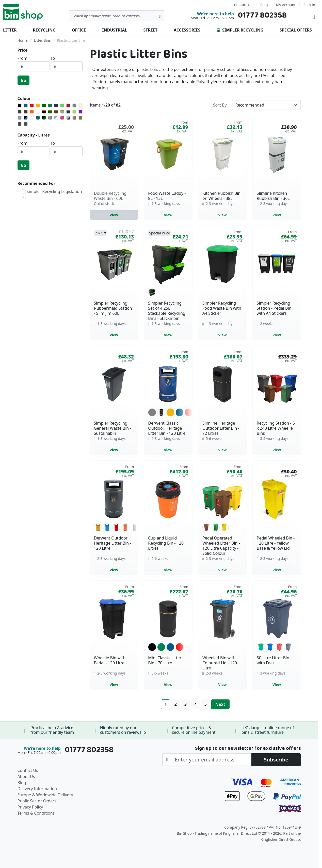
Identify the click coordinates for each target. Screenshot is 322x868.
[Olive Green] (80, 118)
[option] (152, 292)
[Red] (32, 106)
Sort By (220, 105)
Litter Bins (42, 40)
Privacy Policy (30, 807)
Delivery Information (37, 789)
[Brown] (26, 112)
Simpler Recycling (240, 30)
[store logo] (23, 12)
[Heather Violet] (62, 118)
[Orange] (32, 112)
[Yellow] (38, 106)
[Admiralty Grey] (20, 118)
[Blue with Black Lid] (26, 118)
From (22, 58)
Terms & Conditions (36, 813)
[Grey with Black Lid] (50, 118)
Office (79, 30)
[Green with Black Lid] (44, 118)
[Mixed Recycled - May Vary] (74, 118)
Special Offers (296, 30)
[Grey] (74, 106)
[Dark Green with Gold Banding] (50, 112)
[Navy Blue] (56, 106)
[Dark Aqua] (38, 118)
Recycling (44, 30)
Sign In (309, 5)
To (53, 58)
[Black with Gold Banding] (44, 112)
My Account (286, 5)
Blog (264, 5)
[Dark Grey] (20, 112)
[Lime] (74, 112)
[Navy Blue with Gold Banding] (68, 112)
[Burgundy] (68, 106)
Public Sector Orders (37, 801)
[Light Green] (62, 106)
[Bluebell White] (32, 118)
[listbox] (168, 292)
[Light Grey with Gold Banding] (62, 112)
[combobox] (117, 16)
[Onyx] (20, 124)
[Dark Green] (44, 106)
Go (24, 80)
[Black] (20, 106)
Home (23, 40)
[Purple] (80, 112)
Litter (10, 30)
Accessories (187, 30)
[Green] (50, 106)
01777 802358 (262, 15)
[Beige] (80, 106)
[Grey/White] (56, 118)
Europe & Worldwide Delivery (45, 795)
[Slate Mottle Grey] (26, 124)
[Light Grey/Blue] (68, 118)
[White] (38, 112)
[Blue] (26, 106)
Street (150, 30)
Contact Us (243, 5)
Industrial (115, 30)
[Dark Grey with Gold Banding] (56, 112)
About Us (26, 776)
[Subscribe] (276, 760)
